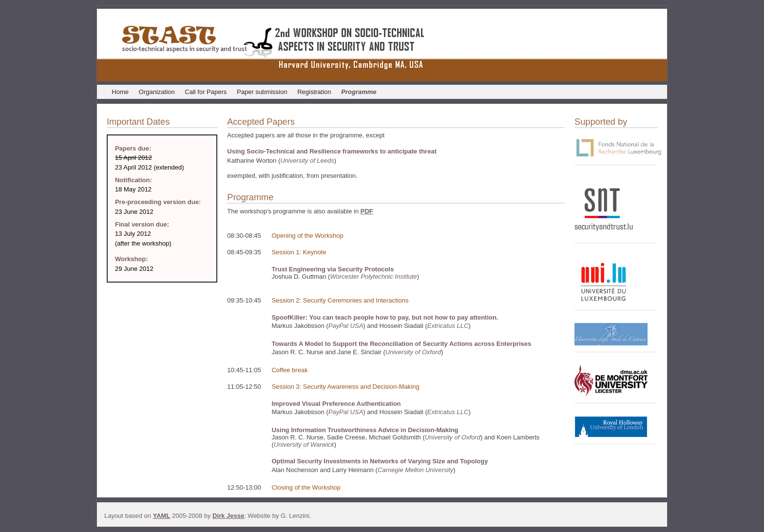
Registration (314, 92)
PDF (367, 211)
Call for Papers (206, 92)
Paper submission (262, 92)
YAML (162, 516)
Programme (359, 92)
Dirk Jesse (228, 516)
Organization (157, 92)
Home (120, 92)
